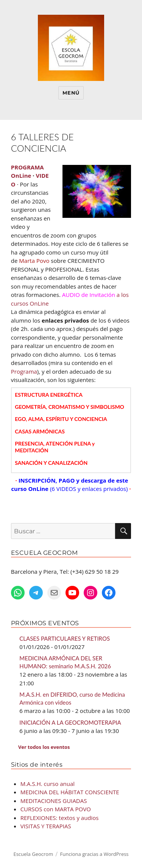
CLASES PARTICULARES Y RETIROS (65, 638)
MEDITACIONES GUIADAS (54, 801)
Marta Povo (34, 261)
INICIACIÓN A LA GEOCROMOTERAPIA (70, 722)
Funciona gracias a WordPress (94, 854)
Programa (24, 371)
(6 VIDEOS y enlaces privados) (89, 489)
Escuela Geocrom (33, 854)
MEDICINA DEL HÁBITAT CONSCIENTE (70, 792)
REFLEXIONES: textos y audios (60, 818)
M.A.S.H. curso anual (48, 784)
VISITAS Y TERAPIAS (46, 826)
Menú (71, 93)
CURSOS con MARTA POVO (56, 809)
